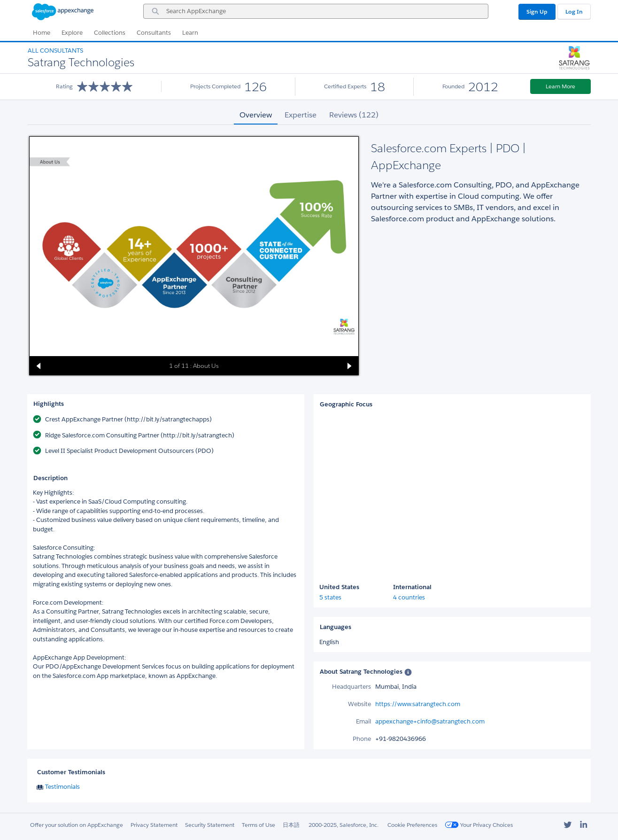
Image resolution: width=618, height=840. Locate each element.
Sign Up (537, 12)
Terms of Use (259, 825)
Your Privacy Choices (479, 825)
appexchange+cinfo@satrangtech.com (430, 721)
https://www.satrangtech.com (418, 704)
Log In (574, 12)
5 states (330, 597)
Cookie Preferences (412, 825)
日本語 (291, 825)
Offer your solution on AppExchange (77, 825)
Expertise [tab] (301, 115)
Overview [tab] (256, 115)
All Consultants (55, 51)
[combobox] (316, 11)
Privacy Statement (154, 825)
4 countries (409, 597)
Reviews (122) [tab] (354, 115)
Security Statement (210, 825)
